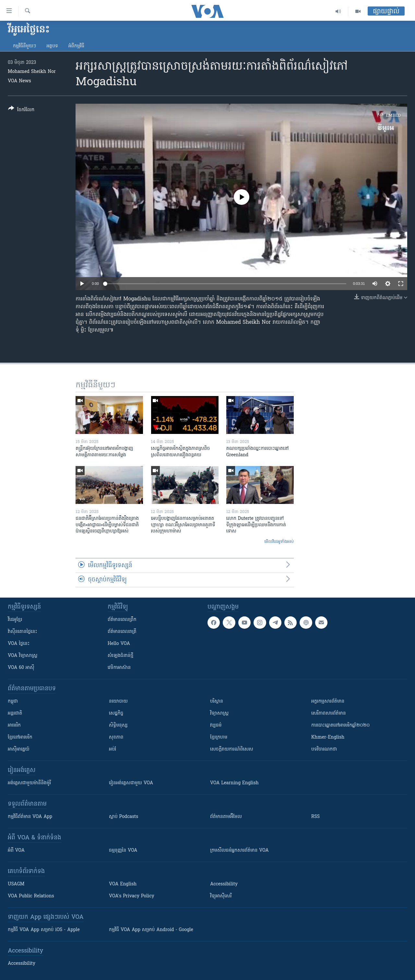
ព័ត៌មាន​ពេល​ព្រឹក (122, 620)
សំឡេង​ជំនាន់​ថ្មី (120, 656)
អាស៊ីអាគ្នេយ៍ (19, 749)
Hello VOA (119, 644)
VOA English (123, 884)
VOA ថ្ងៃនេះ (19, 644)
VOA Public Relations (31, 896)
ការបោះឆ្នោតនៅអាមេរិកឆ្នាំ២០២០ (340, 725)
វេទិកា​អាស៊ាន (119, 668)
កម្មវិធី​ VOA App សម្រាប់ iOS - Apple (44, 930)
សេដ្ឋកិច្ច (116, 713)
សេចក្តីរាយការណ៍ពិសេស (232, 749)
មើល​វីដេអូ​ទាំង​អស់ (279, 542)
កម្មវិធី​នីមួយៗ (24, 46)
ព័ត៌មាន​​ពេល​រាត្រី (122, 632)
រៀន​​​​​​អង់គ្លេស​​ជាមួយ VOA (131, 783)
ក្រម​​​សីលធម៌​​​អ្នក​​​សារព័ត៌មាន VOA (239, 851)
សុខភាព (116, 737)
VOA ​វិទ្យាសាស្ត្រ (23, 656)
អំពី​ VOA (16, 851)
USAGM (16, 884)
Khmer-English (328, 737)
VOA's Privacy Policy (132, 896)
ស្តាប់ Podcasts (124, 817)
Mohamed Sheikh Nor (32, 72)
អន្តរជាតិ (15, 713)
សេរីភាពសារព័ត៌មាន (329, 713)
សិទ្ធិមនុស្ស (118, 725)
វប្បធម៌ (216, 725)
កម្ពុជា (13, 701)
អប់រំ (113, 749)
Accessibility (224, 884)
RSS (315, 817)
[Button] (21, 110)
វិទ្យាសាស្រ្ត (219, 713)
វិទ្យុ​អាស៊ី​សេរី (221, 896)
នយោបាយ (118, 701)
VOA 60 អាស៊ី (21, 668)
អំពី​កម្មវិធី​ (76, 46)
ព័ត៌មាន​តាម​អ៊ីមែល (226, 817)
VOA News (19, 81)
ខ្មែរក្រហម (219, 737)
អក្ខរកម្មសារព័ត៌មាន (328, 701)
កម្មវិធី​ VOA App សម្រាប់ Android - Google (151, 930)
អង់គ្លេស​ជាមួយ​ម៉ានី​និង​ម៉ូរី (29, 783)
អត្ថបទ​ (52, 46)
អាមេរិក (14, 725)
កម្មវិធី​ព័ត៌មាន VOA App (30, 817)
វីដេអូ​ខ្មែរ (15, 620)
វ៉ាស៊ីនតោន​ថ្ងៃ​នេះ (23, 632)
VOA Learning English (234, 783)
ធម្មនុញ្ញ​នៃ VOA (123, 851)
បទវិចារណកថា (324, 749)
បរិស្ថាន (217, 701)
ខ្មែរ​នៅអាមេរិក (20, 737)
